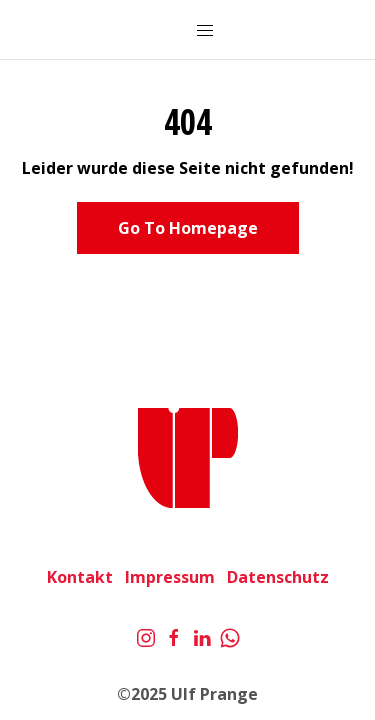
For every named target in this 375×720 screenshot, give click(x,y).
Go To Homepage (188, 228)
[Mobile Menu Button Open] (205, 31)
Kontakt (80, 577)
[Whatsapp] (230, 636)
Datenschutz (278, 577)
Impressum (170, 577)
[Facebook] (174, 636)
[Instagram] (146, 636)
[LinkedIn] (202, 636)
